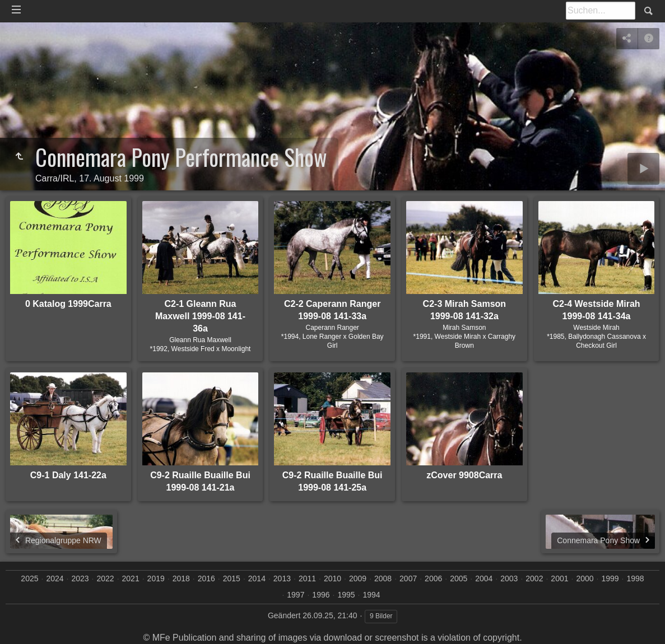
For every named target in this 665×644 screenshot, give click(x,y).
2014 (257, 578)
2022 (106, 578)
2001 (559, 578)
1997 (296, 595)
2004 (484, 578)
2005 (459, 578)
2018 (181, 578)
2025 (29, 578)
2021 (131, 578)
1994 (371, 595)
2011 (307, 578)
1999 (610, 578)
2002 (534, 578)
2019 (156, 578)
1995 (346, 595)
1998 (635, 578)
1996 (321, 595)
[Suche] (601, 11)
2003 (509, 578)
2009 (358, 578)
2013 (282, 578)
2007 (408, 578)
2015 (232, 578)
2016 (206, 578)
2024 (55, 578)
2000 (585, 578)
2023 (80, 578)
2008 (383, 578)
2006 (433, 578)
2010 (332, 578)
